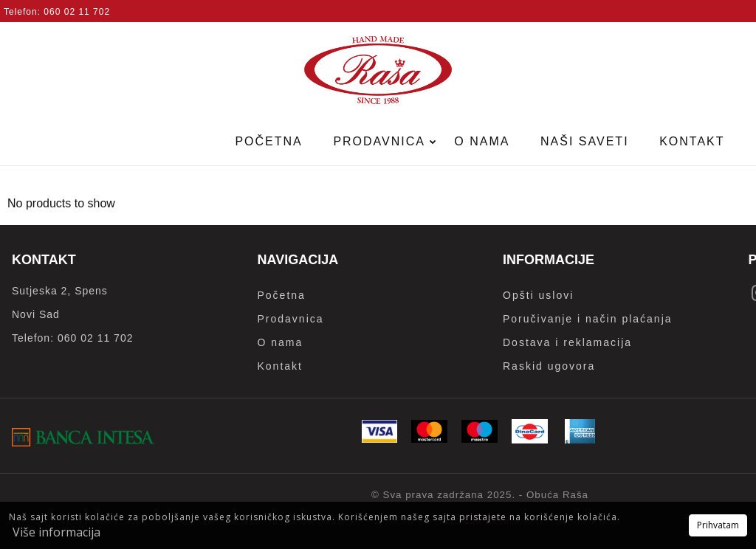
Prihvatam (718, 525)
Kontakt (692, 141)
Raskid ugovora (549, 366)
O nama (482, 141)
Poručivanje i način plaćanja (588, 319)
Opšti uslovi (538, 295)
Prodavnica (381, 141)
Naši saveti (585, 141)
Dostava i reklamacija (567, 342)
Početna (268, 141)
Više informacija (56, 532)
